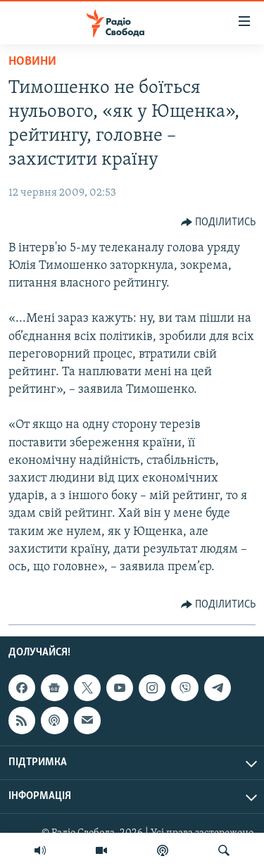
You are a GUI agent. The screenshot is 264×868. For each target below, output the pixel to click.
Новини (32, 62)
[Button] (219, 222)
